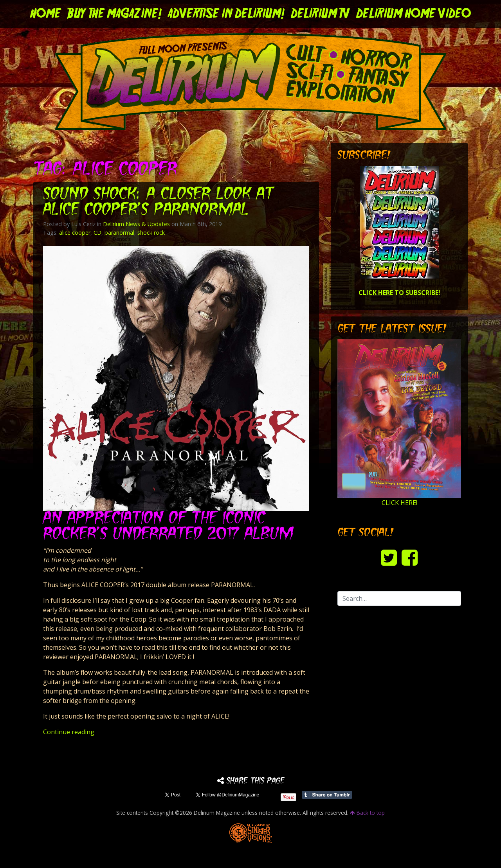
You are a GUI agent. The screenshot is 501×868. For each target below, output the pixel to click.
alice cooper (75, 233)
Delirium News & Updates (136, 224)
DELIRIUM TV (320, 14)
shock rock (151, 233)
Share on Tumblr (327, 795)
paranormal (119, 233)
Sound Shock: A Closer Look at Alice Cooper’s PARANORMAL (158, 202)
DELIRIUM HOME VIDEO (414, 14)
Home (46, 14)
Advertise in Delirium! (226, 14)
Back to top (367, 813)
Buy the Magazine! (114, 14)
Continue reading (69, 732)
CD (97, 233)
